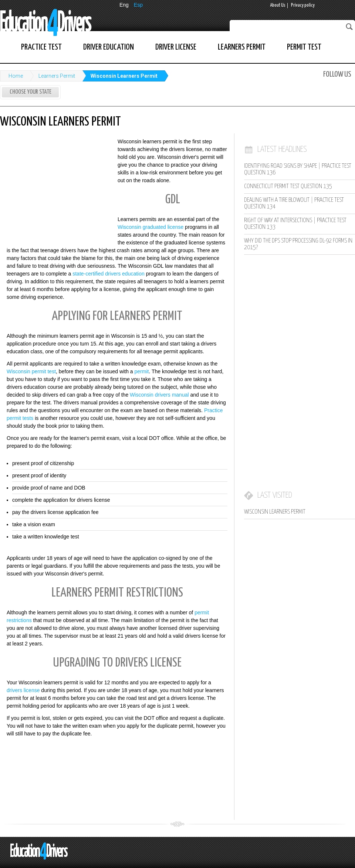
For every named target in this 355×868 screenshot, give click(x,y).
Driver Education (109, 47)
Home (16, 76)
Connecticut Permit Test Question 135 (288, 186)
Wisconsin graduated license (151, 227)
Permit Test (304, 47)
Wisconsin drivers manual (159, 395)
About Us (278, 5)
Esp (138, 5)
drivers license (23, 690)
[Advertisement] (55, 186)
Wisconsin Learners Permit (124, 76)
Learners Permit (242, 47)
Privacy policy (303, 5)
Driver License (176, 47)
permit (142, 371)
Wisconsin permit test (31, 371)
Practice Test (41, 47)
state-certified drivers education (109, 274)
